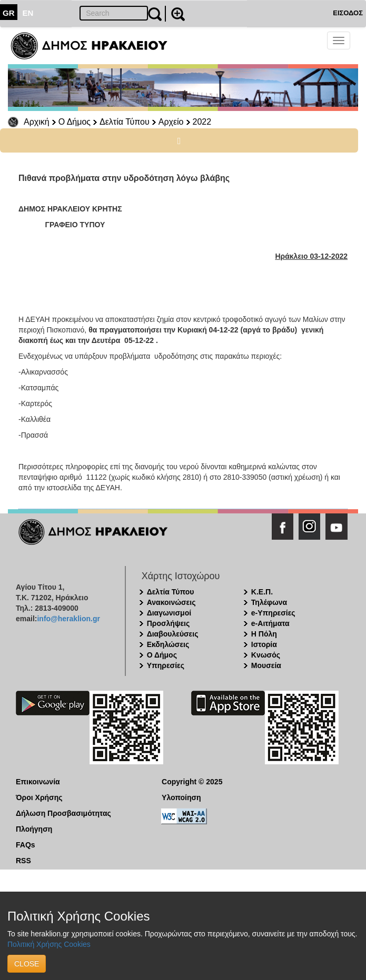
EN (28, 13)
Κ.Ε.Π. (262, 592)
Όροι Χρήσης (39, 797)
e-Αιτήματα (270, 623)
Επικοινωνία (38, 782)
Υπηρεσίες (166, 665)
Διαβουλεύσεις (173, 634)
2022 (202, 122)
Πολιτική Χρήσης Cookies (49, 944)
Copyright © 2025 (192, 782)
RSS (23, 861)
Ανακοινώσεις (171, 602)
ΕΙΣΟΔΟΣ (348, 13)
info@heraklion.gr (68, 619)
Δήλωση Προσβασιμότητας (63, 813)
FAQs (26, 845)
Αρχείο (171, 122)
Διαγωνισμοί (169, 613)
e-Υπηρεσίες (273, 613)
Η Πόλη (264, 634)
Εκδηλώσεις (168, 644)
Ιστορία (264, 644)
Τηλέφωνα (269, 602)
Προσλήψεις (169, 623)
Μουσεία (266, 665)
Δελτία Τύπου (125, 122)
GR (9, 13)
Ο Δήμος (75, 122)
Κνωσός (266, 655)
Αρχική (37, 122)
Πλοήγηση (34, 829)
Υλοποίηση (181, 797)
